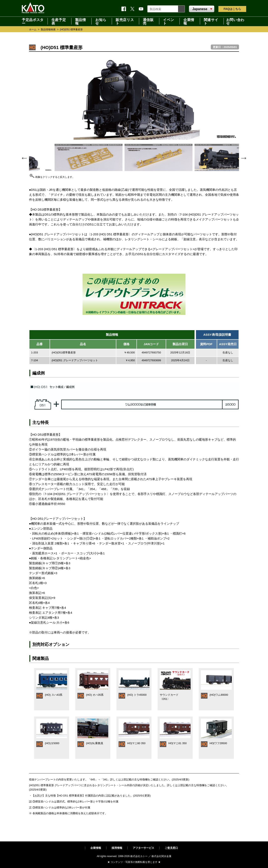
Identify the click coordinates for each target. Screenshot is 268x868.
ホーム (33, 29)
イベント (168, 21)
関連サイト (211, 21)
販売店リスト (125, 21)
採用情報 (117, 848)
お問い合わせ (235, 21)
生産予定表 (59, 21)
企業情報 (189, 21)
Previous (24, 157)
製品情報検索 (48, 29)
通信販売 (148, 21)
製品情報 (81, 21)
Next (243, 157)
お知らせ (101, 21)
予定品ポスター (33, 21)
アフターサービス (143, 848)
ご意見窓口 (171, 848)
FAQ (232, 9)
